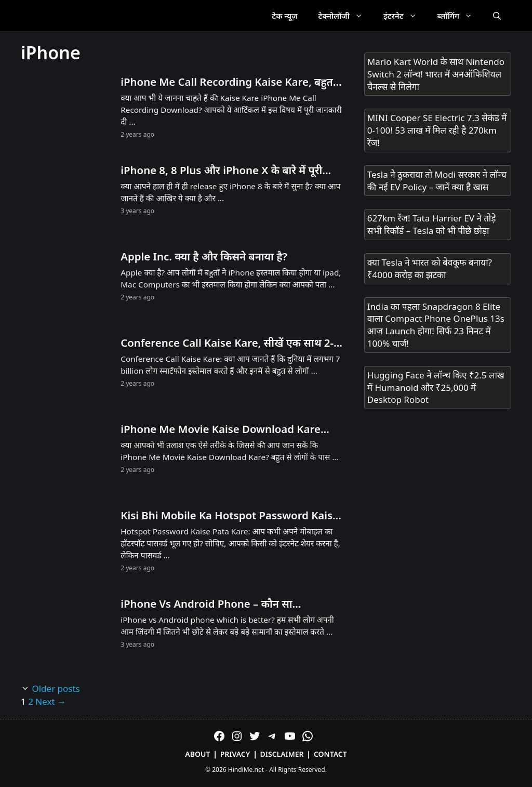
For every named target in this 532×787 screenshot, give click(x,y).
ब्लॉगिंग (460, 16)
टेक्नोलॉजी (346, 16)
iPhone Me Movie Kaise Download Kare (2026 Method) (221, 429)
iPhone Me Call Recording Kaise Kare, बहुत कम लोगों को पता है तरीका (227, 82)
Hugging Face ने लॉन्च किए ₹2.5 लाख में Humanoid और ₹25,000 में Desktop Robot (436, 388)
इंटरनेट (405, 16)
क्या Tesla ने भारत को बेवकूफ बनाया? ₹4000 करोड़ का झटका (430, 268)
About (197, 754)
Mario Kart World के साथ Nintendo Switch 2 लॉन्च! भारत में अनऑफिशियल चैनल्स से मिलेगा (436, 74)
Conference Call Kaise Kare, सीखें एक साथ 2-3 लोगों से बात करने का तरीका (230, 343)
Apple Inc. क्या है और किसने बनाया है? (204, 256)
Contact (330, 754)
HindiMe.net (246, 770)
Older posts (56, 688)
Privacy (235, 754)
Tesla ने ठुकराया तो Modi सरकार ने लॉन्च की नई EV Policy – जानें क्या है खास (437, 181)
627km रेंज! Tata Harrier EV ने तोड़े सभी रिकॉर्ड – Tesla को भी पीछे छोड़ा (432, 224)
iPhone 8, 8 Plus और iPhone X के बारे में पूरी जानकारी (221, 170)
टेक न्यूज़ (284, 16)
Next (51, 701)
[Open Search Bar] (497, 16)
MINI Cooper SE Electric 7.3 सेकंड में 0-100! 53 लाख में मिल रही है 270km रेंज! (437, 130)
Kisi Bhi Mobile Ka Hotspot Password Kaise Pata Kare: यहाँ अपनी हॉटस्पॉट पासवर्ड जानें (230, 516)
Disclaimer (282, 754)
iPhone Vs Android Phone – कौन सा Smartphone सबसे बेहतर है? (206, 604)
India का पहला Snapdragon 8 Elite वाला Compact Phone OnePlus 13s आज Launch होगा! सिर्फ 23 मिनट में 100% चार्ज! (436, 325)
